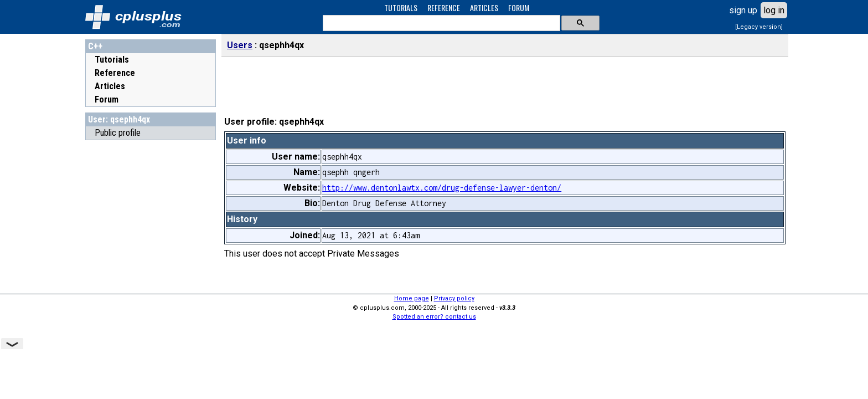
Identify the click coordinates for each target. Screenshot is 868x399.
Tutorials (112, 60)
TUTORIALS (401, 7)
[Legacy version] (759, 27)
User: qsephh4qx (119, 119)
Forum (107, 99)
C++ (95, 46)
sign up (743, 10)
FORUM (519, 7)
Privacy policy (454, 298)
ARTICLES (484, 7)
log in (774, 10)
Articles (110, 86)
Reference (115, 73)
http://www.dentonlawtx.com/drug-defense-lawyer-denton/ (442, 188)
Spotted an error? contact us (434, 317)
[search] (440, 23)
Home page (412, 298)
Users (240, 45)
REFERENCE (444, 7)
